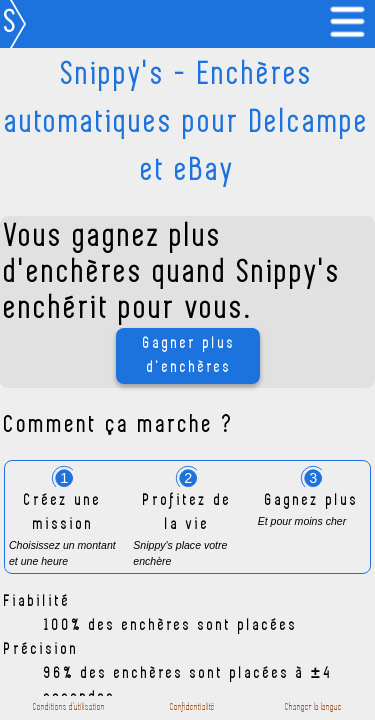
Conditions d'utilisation (69, 707)
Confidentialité (192, 707)
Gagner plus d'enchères (189, 356)
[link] (351, 24)
